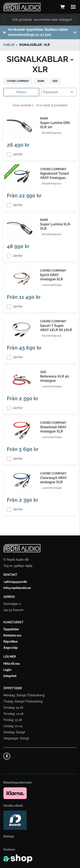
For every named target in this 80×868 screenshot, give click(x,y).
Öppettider (11, 629)
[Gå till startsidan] (22, 7)
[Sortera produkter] (59, 92)
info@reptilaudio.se (17, 588)
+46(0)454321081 (15, 582)
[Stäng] (75, 32)
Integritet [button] (10, 676)
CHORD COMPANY (18, 81)
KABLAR (9, 45)
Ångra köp (11, 648)
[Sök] (40, 20)
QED (55, 81)
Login (7, 670)
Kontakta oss (12, 635)
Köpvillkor (11, 642)
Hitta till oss (12, 664)
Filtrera (21, 92)
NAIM (41, 81)
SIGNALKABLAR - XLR (34, 45)
